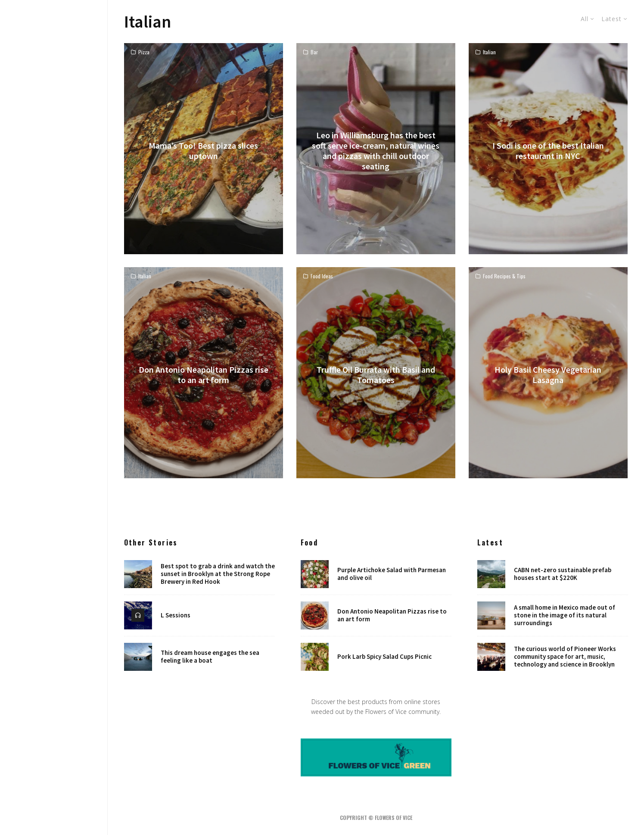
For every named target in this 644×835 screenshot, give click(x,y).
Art (54, 417)
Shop (54, 477)
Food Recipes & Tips (504, 276)
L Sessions (176, 615)
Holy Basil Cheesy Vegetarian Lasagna (548, 375)
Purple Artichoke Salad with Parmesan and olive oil (392, 574)
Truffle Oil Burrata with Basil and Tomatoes (376, 375)
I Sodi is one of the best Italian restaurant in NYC (548, 151)
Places (54, 462)
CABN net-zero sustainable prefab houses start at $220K (563, 574)
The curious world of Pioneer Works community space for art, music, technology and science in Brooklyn (565, 657)
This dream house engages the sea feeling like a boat (210, 657)
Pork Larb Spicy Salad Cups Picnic (384, 657)
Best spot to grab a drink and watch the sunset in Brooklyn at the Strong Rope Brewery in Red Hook (218, 574)
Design (54, 371)
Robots (54, 447)
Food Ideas (322, 276)
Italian (489, 52)
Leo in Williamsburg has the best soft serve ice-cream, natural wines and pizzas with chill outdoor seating (376, 151)
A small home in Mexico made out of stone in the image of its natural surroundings (565, 615)
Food (54, 386)
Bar (314, 52)
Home (54, 356)
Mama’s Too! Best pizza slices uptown (203, 151)
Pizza (144, 52)
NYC (54, 432)
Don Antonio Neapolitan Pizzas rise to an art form (204, 375)
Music (54, 402)
